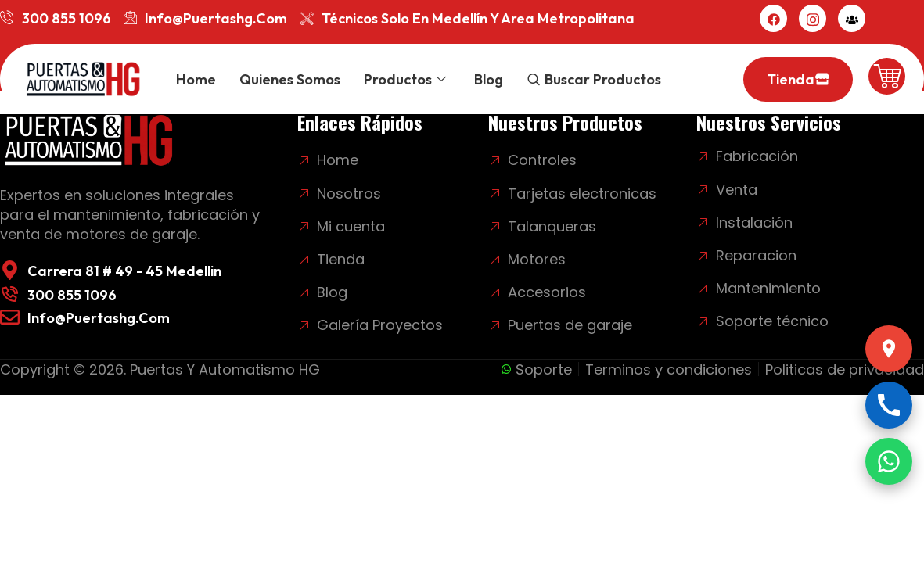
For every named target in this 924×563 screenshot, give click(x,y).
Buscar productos (603, 79)
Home (196, 79)
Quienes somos (290, 79)
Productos (405, 79)
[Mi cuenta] (852, 18)
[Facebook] (773, 18)
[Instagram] (813, 18)
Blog (489, 79)
